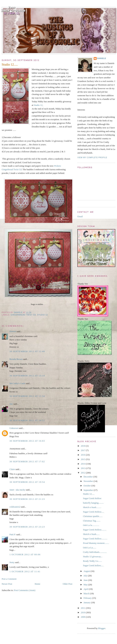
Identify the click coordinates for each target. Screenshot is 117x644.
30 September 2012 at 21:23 (27, 499)
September (89, 490)
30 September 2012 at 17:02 (27, 461)
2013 (83, 468)
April (86, 589)
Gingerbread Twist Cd (23, 315)
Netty (12, 562)
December (89, 477)
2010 (83, 612)
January (87, 602)
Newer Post (7, 584)
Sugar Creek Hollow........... (95, 539)
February (88, 598)
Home (38, 584)
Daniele (102, 58)
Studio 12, (38, 105)
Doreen (13, 331)
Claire (12, 469)
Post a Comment (9, 579)
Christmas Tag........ (92, 521)
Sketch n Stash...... (91, 534)
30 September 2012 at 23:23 (27, 527)
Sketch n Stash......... (92, 507)
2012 (83, 473)
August (87, 571)
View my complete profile (92, 158)
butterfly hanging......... (93, 503)
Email (80, 216)
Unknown (14, 428)
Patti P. (13, 534)
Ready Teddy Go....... (92, 561)
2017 (83, 450)
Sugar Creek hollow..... (93, 565)
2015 (83, 459)
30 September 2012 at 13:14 (27, 376)
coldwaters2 (15, 507)
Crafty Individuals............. (95, 552)
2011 (83, 608)
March (87, 593)
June (86, 580)
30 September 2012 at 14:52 (27, 420)
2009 (83, 617)
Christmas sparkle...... (93, 516)
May (86, 585)
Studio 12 (42, 315)
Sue (11, 404)
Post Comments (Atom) (25, 590)
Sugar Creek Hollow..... (93, 512)
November (89, 481)
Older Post (68, 584)
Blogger (102, 628)
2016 (83, 455)
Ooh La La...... (89, 548)
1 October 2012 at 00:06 (25, 554)
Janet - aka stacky (17, 490)
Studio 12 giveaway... (93, 556)
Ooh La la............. (91, 525)
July (86, 576)
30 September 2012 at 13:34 (27, 396)
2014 (83, 464)
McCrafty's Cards (17, 383)
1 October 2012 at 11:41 (25, 571)
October (87, 486)
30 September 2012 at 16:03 (27, 441)
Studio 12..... (89, 494)
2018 (83, 446)
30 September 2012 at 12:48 (27, 351)
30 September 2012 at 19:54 (27, 482)
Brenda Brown (16, 359)
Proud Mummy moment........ (96, 543)
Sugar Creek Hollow (92, 498)
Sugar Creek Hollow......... (95, 530)
